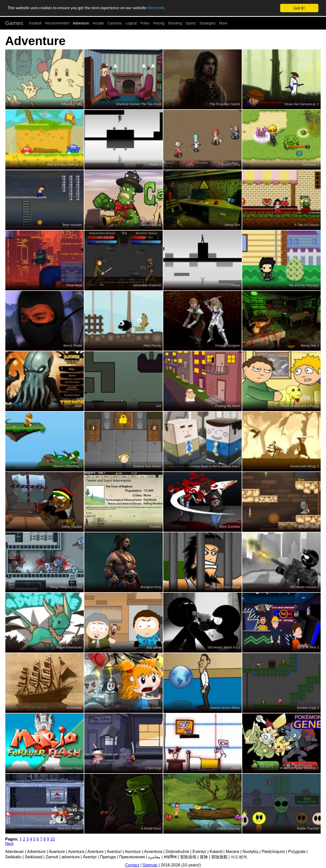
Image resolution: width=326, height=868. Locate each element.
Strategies (207, 23)
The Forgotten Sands (225, 104)
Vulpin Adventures (69, 647)
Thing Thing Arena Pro (66, 587)
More (223, 23)
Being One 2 (310, 345)
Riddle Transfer (308, 828)
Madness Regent (70, 828)
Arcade (98, 23)
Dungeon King (151, 587)
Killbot (236, 768)
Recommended (57, 23)
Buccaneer (74, 708)
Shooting (175, 23)
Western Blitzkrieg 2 (68, 466)
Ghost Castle (152, 708)
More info (157, 8)
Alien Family (152, 345)
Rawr (78, 406)
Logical (131, 23)
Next (9, 844)
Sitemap (150, 865)
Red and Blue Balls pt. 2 (65, 164)
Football (35, 23)
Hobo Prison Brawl (227, 587)
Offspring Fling (72, 104)
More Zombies (230, 527)
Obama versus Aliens (225, 708)
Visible (235, 285)
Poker (145, 23)
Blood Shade (73, 345)
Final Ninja (74, 285)
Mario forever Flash (68, 768)
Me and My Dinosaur (304, 285)
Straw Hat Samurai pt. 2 (302, 104)
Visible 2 (155, 164)
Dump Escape (72, 527)
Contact (132, 865)
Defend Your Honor (147, 466)
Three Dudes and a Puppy (300, 406)
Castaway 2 (311, 164)
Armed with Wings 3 (305, 466)
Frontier (156, 527)
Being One (232, 225)
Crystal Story (231, 164)
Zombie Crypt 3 (308, 708)
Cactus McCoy (150, 225)
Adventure (81, 23)
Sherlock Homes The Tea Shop (139, 104)
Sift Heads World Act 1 (224, 647)
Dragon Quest (309, 527)
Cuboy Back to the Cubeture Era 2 (215, 466)
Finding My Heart (228, 406)
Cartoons (115, 23)
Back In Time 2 (308, 647)
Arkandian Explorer (147, 285)
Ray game (154, 647)
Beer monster (72, 225)
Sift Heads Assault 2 (304, 587)
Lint (159, 406)
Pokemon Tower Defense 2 (299, 768)
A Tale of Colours (307, 225)
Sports (191, 23)
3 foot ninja (153, 768)
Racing (159, 23)
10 (52, 839)
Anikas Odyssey (228, 828)
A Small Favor (151, 828)
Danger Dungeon (228, 345)
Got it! (299, 8)
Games (14, 23)
